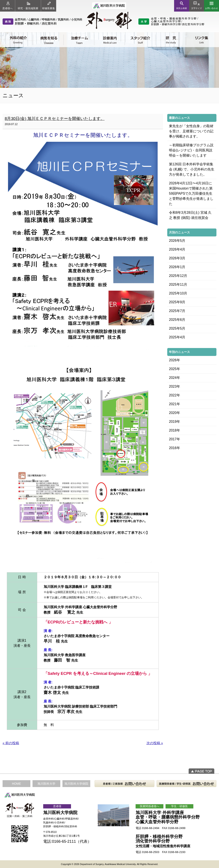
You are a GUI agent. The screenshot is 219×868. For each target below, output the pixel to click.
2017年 (175, 439)
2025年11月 (178, 285)
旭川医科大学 (46, 784)
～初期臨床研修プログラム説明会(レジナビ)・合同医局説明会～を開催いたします (191, 150)
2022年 (175, 395)
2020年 (175, 413)
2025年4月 (177, 337)
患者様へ (7, 6)
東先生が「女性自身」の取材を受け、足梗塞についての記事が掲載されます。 (191, 131)
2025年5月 (177, 328)
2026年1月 (177, 267)
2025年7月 (177, 311)
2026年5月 (177, 241)
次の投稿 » (155, 743)
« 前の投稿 (11, 743)
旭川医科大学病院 (76, 784)
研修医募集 (49, 6)
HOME (16, 784)
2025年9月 (177, 302)
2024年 (175, 378)
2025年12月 (178, 276)
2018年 (175, 430)
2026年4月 (177, 249)
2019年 (175, 422)
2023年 (175, 386)
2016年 (175, 448)
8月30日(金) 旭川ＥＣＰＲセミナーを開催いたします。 (55, 119)
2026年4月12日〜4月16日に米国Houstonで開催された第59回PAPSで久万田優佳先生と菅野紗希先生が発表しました (191, 193)
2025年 (175, 369)
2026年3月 (177, 258)
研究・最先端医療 (28, 6)
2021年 (175, 404)
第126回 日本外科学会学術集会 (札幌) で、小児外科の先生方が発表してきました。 (192, 169)
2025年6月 (177, 320)
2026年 (175, 360)
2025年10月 (178, 293)
